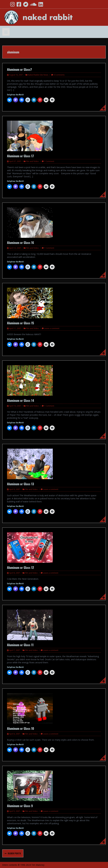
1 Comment (49, 161)
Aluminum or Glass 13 (21, 484)
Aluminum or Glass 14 (21, 400)
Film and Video (32, 161)
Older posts (14, 853)
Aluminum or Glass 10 (21, 728)
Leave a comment (52, 328)
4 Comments (59, 75)
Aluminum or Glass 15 (21, 323)
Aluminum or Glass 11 (20, 645)
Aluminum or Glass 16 (21, 243)
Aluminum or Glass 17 (20, 156)
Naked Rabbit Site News (38, 75)
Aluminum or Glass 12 (21, 567)
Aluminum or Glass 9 (20, 806)
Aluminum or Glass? (19, 69)
